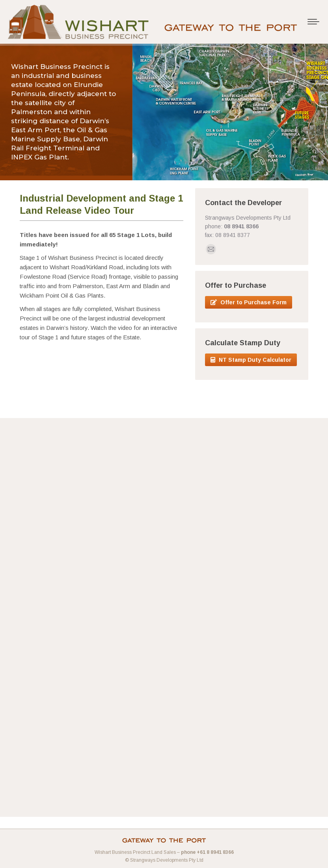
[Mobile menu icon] (313, 22)
